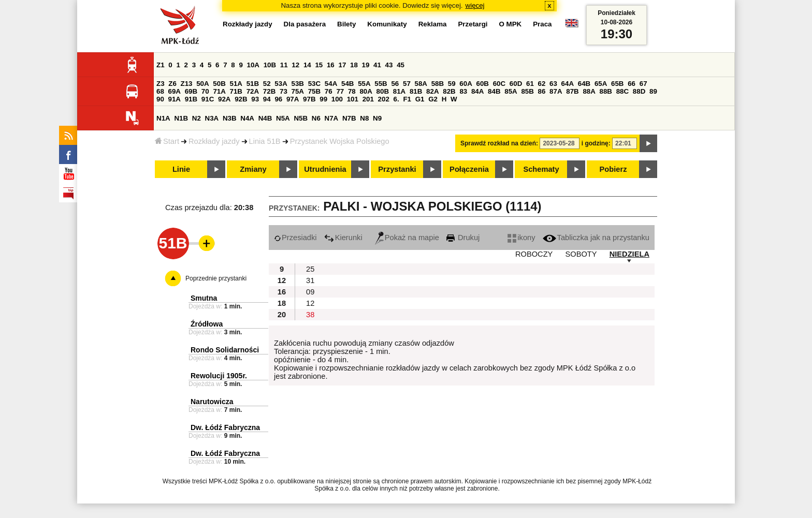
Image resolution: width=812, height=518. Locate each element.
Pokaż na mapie (407, 238)
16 (331, 65)
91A (175, 99)
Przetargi (473, 24)
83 (463, 91)
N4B (265, 118)
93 (255, 99)
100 (337, 99)
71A (219, 91)
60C (499, 84)
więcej (475, 5)
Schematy (541, 169)
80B (383, 91)
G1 (420, 99)
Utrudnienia (325, 169)
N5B (301, 118)
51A (236, 84)
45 (401, 65)
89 (653, 91)
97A (293, 99)
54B (347, 84)
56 (395, 84)
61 (530, 84)
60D (516, 84)
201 (368, 99)
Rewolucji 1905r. (219, 376)
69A (175, 91)
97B (309, 99)
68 (160, 91)
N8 (364, 118)
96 (278, 99)
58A (421, 84)
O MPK (511, 24)
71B (236, 91)
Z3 (161, 84)
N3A (212, 118)
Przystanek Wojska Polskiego (340, 141)
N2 (197, 118)
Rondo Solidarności (225, 350)
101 (353, 99)
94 (267, 99)
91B (191, 99)
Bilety (346, 24)
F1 (407, 99)
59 (452, 84)
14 (307, 65)
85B (527, 91)
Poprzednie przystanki (216, 278)
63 (553, 84)
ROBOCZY (534, 254)
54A (331, 84)
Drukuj (463, 238)
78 (352, 91)
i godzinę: (596, 143)
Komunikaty (387, 24)
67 (643, 84)
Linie (181, 169)
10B (270, 65)
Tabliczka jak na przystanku (596, 238)
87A (556, 91)
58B (438, 84)
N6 (316, 118)
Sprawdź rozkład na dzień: (499, 143)
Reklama (433, 24)
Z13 (187, 84)
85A (511, 91)
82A (432, 91)
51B (253, 84)
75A (298, 91)
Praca (542, 24)
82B (449, 91)
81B (416, 91)
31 (310, 280)
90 (160, 99)
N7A (332, 118)
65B (617, 84)
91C (208, 99)
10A (253, 65)
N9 (377, 118)
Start (167, 141)
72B (269, 91)
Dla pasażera (305, 24)
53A (281, 84)
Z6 (172, 84)
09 (310, 292)
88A (589, 91)
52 (267, 84)
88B (606, 91)
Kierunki (343, 238)
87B (572, 91)
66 (632, 84)
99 (323, 99)
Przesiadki (295, 238)
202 (384, 99)
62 (542, 84)
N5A (283, 118)
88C (622, 91)
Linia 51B (265, 141)
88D (639, 91)
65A (601, 84)
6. (396, 99)
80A (366, 91)
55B (381, 84)
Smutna (204, 298)
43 (389, 65)
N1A (163, 118)
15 (319, 65)
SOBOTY (581, 254)
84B (494, 91)
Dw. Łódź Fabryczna (225, 427)
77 (340, 91)
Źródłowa (207, 324)
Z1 (161, 65)
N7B (349, 118)
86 (542, 91)
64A (568, 84)
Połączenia (469, 169)
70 (205, 91)
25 (310, 269)
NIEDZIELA (629, 254)
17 (342, 65)
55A (364, 84)
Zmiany (253, 169)
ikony (521, 238)
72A (253, 91)
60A (466, 84)
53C (314, 84)
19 (366, 65)
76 (329, 91)
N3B (230, 118)
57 (407, 84)
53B (298, 84)
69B (191, 91)
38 (310, 315)
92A (224, 99)
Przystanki (397, 169)
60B (483, 84)
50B (219, 84)
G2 (433, 99)
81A (399, 91)
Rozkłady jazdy (214, 141)
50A (202, 84)
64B (584, 84)
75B (314, 91)
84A (477, 91)
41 (377, 65)
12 (295, 65)
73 (284, 91)
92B (241, 99)
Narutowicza (212, 402)
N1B (181, 118)
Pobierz (613, 169)
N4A (247, 118)
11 (284, 65)
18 (354, 65)
